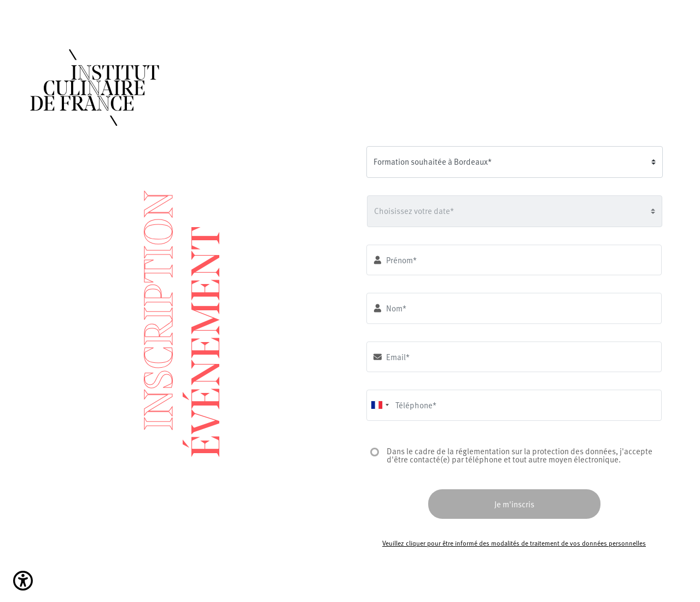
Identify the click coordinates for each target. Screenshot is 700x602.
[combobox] (380, 405)
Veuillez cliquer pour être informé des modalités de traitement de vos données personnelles (514, 543)
